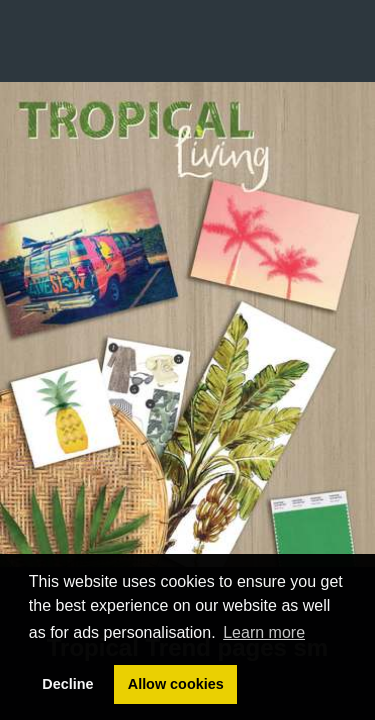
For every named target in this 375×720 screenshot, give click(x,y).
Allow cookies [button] (176, 684)
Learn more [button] (264, 632)
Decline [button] (67, 684)
